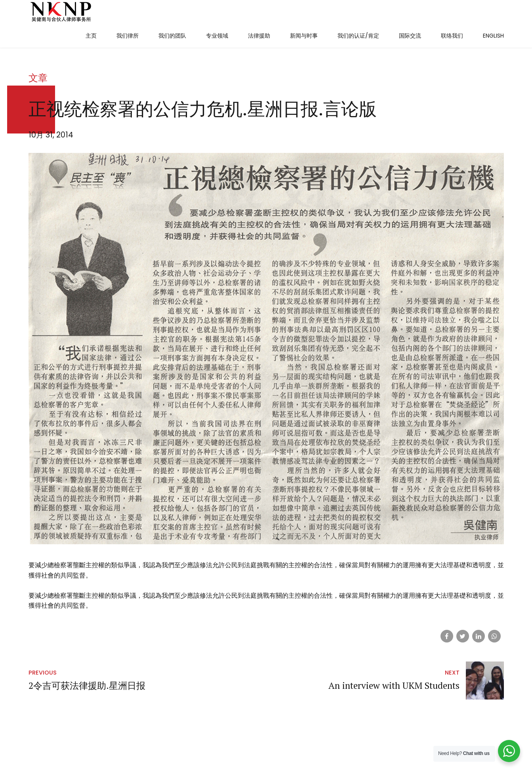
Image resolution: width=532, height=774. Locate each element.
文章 (38, 102)
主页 (91, 36)
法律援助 (259, 36)
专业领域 (217, 36)
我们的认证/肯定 (358, 36)
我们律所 (128, 36)
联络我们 (452, 36)
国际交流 (410, 36)
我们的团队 (172, 36)
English (493, 36)
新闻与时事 (304, 36)
